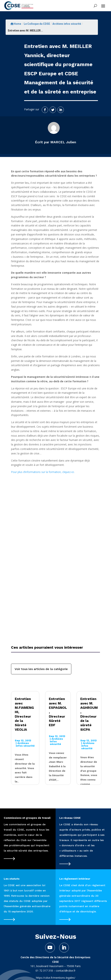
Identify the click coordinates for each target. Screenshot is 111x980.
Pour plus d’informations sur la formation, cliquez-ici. (43, 472)
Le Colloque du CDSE (37, 24)
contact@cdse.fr (66, 971)
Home (16, 24)
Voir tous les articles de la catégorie (41, 669)
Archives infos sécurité (67, 24)
